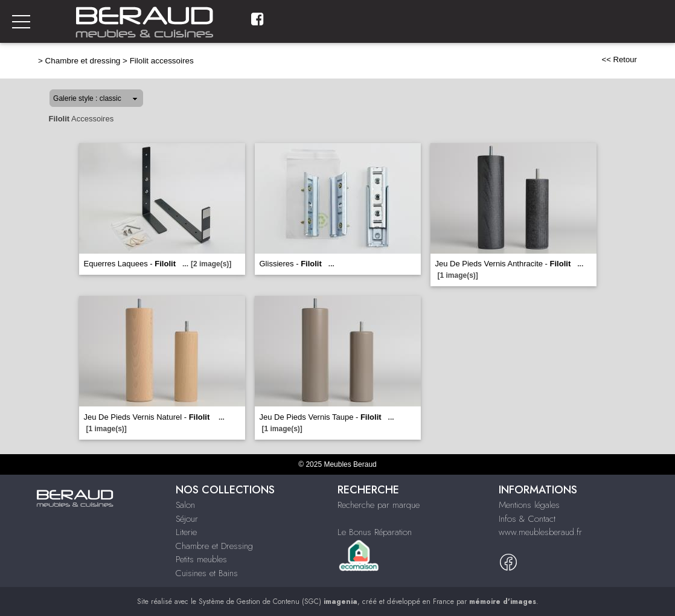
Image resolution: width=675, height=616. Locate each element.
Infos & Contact (527, 519)
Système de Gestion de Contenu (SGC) (278, 602)
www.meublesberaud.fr (540, 532)
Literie (186, 532)
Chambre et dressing (83, 61)
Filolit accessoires (162, 61)
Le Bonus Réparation (375, 532)
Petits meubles (201, 559)
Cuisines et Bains (207, 573)
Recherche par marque (379, 505)
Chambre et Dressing (214, 546)
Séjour (187, 519)
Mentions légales (529, 505)
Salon (185, 505)
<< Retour (619, 59)
